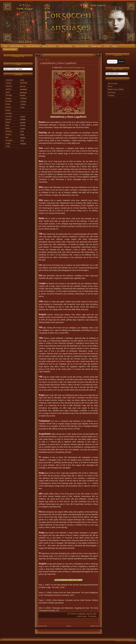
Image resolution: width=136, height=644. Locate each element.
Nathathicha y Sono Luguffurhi (59, 63)
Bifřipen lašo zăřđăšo (116, 89)
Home (69, 626)
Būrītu (110, 86)
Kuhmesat (112, 93)
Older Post (95, 626)
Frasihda (111, 96)
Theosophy (92, 616)
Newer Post (43, 626)
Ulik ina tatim (113, 83)
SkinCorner (132, 641)
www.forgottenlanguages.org (74, 68)
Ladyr (85, 616)
